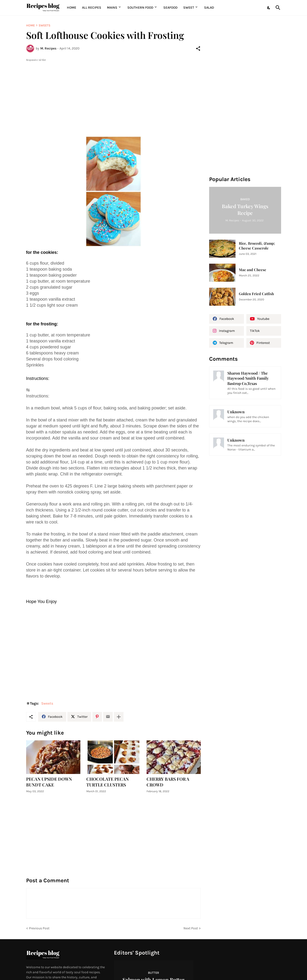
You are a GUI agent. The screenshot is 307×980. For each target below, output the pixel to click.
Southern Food (140, 8)
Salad (209, 8)
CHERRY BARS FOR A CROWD (168, 782)
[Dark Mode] (269, 8)
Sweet (189, 8)
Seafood (170, 8)
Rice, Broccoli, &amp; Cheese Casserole (257, 246)
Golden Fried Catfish (256, 294)
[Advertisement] (113, 96)
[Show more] (119, 717)
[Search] (277, 8)
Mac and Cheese (253, 270)
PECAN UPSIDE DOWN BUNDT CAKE (49, 782)
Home (72, 8)
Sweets (44, 25)
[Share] (198, 49)
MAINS (112, 8)
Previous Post (39, 928)
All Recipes (92, 8)
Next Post (191, 928)
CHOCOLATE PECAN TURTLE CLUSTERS (108, 782)
